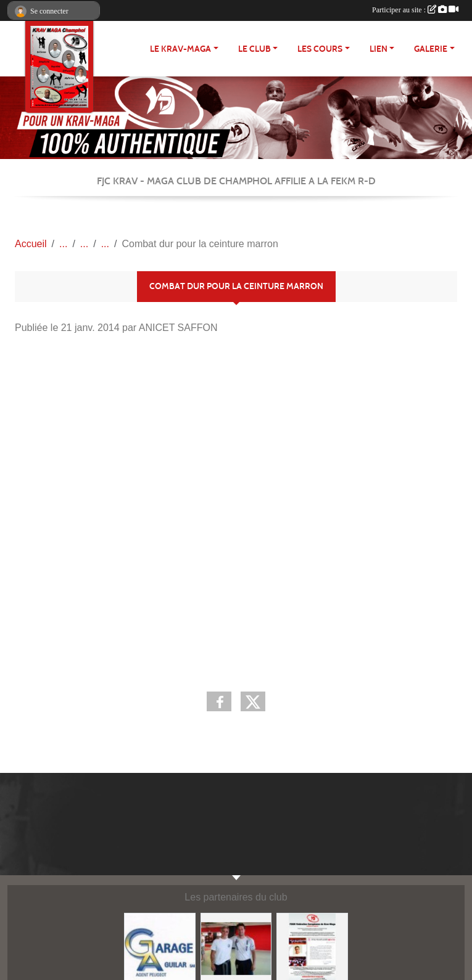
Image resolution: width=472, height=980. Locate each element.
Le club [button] (255, 49)
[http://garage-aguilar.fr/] (160, 948)
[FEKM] (236, 948)
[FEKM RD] (312, 948)
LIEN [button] (379, 49)
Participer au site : (415, 10)
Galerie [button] (431, 49)
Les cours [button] (320, 49)
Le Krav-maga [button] (180, 49)
